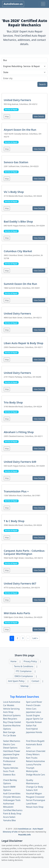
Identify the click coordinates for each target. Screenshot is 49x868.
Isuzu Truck (9, 771)
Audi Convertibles (12, 793)
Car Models (9, 705)
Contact (35, 681)
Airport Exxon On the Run (20, 130)
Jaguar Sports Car (35, 719)
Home (13, 661)
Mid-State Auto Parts (17, 613)
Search (42, 84)
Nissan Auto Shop (35, 807)
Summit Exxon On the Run (20, 284)
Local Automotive (12, 702)
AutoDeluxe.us (13, 4)
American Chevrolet (36, 751)
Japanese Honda (34, 732)
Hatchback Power (12, 751)
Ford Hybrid (32, 729)
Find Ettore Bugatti (35, 741)
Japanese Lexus (34, 712)
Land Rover (32, 804)
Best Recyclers (10, 719)
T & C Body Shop (14, 521)
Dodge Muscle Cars (36, 775)
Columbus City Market (18, 251)
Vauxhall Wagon (34, 793)
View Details (39, 116)
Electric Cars (9, 744)
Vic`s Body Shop (14, 192)
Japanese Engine (11, 754)
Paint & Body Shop (12, 814)
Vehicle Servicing (11, 709)
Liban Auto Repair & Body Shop (24, 343)
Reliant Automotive (35, 761)
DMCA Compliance (24, 676)
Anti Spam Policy (16, 681)
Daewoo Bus (9, 775)
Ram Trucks (32, 758)
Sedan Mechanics (12, 741)
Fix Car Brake (10, 735)
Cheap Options (10, 758)
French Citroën (33, 705)
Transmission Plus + (16, 491)
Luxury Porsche (34, 764)
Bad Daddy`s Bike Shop (18, 222)
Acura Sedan (9, 817)
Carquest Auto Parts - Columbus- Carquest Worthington (24, 552)
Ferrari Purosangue (36, 800)
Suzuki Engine (33, 715)
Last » (35, 638)
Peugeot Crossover (35, 797)
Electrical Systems (12, 715)
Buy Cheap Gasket (12, 722)
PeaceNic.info (24, 835)
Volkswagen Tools (12, 800)
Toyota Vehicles (11, 768)
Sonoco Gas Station (16, 162)
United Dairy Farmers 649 (20, 462)
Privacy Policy (30, 661)
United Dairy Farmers (17, 100)
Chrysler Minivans (12, 797)
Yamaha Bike (9, 820)
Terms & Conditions (24, 666)
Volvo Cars (31, 709)
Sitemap (25, 686)
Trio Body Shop (13, 402)
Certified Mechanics (13, 810)
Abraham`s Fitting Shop (19, 432)
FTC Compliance (24, 671)
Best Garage (9, 732)
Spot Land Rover (34, 702)
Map (7, 116)
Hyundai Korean (34, 722)
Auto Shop (8, 712)
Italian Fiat (31, 726)
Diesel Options (10, 748)
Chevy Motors (33, 754)
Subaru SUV (32, 790)
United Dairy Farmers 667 (20, 583)
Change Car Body (35, 787)
